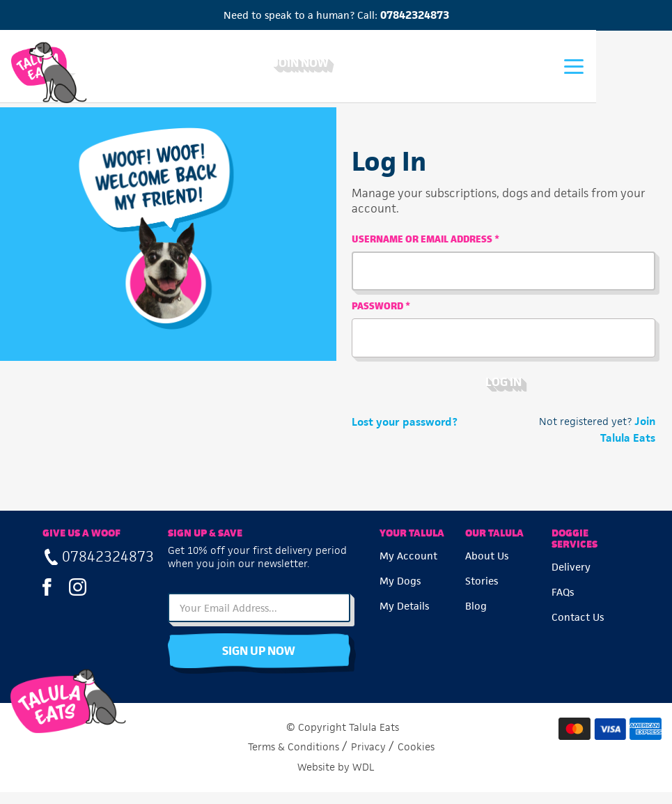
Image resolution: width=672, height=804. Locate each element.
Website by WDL (336, 779)
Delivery (571, 577)
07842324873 (415, 15)
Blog (477, 616)
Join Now (336, 64)
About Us (487, 566)
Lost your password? (406, 427)
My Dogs (400, 591)
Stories (482, 591)
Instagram (78, 598)
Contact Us (578, 627)
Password (382, 311)
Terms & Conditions (294, 758)
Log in (504, 387)
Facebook (47, 598)
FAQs (563, 602)
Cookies (416, 758)
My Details (404, 616)
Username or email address (427, 245)
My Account (408, 566)
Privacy (368, 758)
